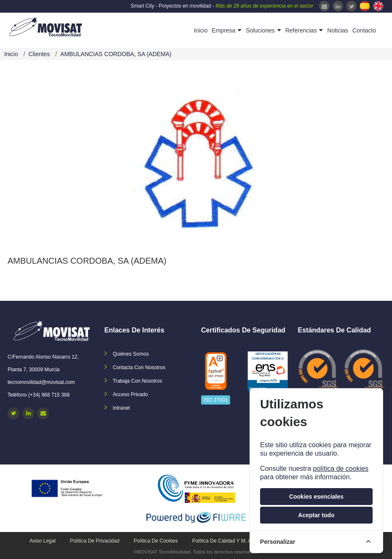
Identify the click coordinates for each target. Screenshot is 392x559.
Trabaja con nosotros (138, 381)
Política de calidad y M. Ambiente (231, 541)
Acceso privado (130, 394)
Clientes (39, 54)
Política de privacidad (95, 541)
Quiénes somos (131, 354)
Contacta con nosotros (139, 367)
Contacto (364, 30)
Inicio (201, 30)
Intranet (122, 408)
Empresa (223, 30)
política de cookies (341, 469)
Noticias (338, 30)
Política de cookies (156, 541)
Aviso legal (43, 541)
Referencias (301, 30)
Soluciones (260, 30)
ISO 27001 (216, 400)
